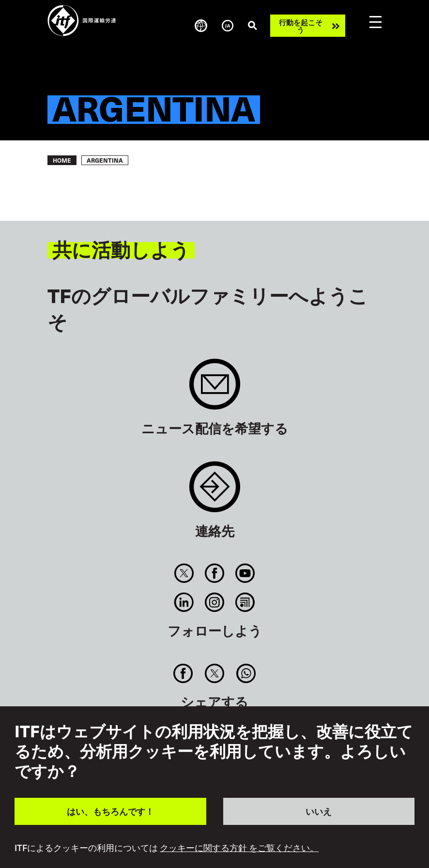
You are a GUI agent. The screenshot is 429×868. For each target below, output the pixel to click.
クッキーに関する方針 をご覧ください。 (239, 848)
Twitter (184, 573)
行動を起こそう (301, 26)
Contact (215, 492)
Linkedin (184, 602)
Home (62, 160)
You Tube (245, 573)
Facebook (214, 573)
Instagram (214, 602)
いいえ (319, 811)
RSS (245, 602)
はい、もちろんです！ (110, 811)
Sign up (215, 389)
